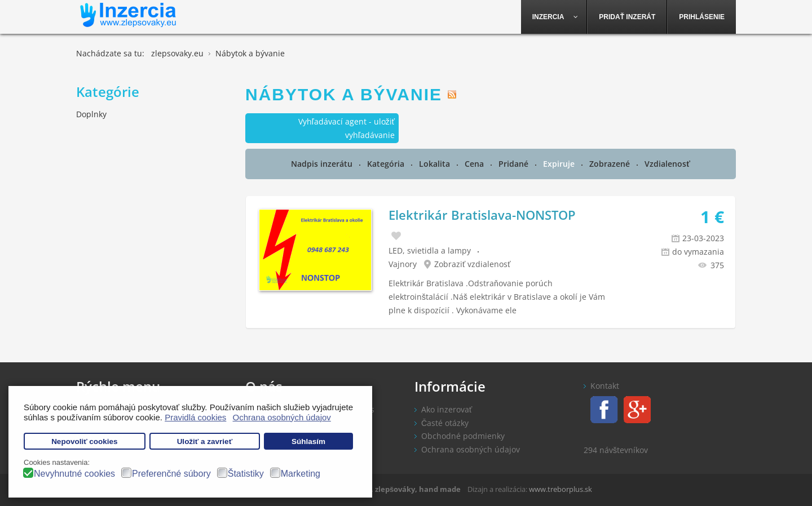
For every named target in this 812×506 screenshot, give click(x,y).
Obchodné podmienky (463, 436)
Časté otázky (445, 423)
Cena (475, 164)
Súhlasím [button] (308, 441)
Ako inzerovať (447, 409)
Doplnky (91, 114)
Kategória (387, 164)
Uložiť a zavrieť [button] (205, 441)
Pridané (515, 164)
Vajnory (403, 264)
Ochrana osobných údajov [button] (282, 417)
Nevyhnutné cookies (74, 474)
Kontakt (605, 386)
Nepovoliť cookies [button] (85, 441)
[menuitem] (554, 17)
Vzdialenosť (667, 164)
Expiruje (560, 164)
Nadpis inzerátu (323, 164)
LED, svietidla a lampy (430, 250)
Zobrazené (611, 164)
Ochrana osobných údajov (471, 449)
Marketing (301, 474)
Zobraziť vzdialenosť (473, 264)
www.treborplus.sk (561, 489)
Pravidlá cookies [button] (195, 417)
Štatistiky (246, 474)
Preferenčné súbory (171, 474)
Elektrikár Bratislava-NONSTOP (482, 215)
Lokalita (436, 164)
